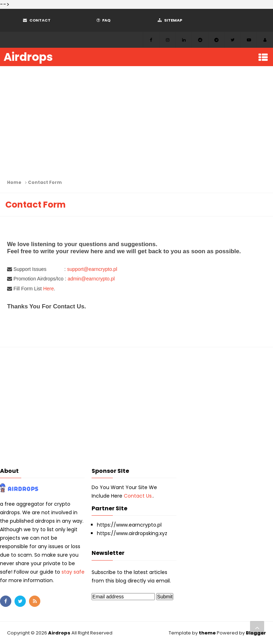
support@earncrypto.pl (92, 269)
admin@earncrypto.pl (91, 279)
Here (48, 289)
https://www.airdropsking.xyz (132, 533)
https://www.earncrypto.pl (129, 525)
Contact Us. (138, 496)
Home (14, 182)
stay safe (73, 572)
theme (207, 633)
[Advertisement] (136, 123)
